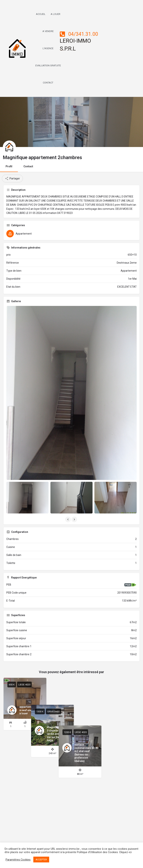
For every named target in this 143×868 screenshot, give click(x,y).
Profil (9, 166)
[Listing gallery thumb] (71, 393)
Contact (48, 83)
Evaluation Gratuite (48, 65)
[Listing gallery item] (27, 498)
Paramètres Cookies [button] (18, 860)
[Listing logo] (9, 147)
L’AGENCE (48, 48)
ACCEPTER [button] (41, 860)
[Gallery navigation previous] (68, 519)
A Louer (55, 14)
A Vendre (48, 31)
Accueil (41, 14)
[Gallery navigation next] (75, 519)
